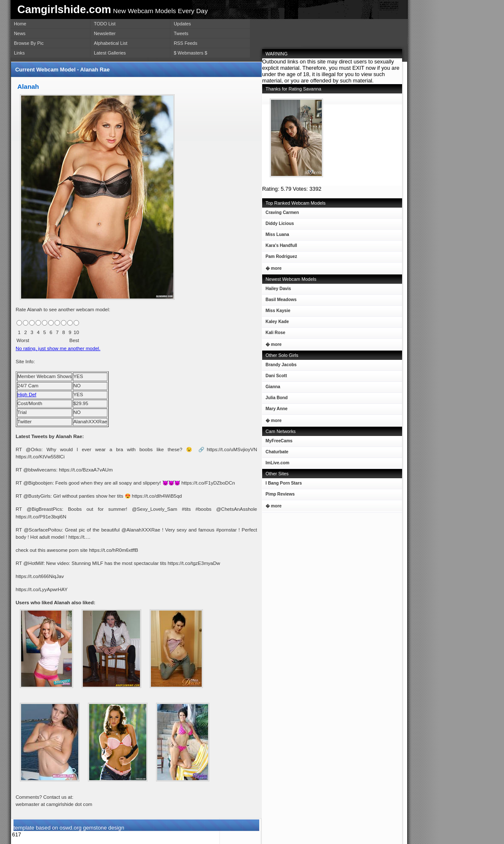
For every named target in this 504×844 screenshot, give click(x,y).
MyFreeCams (279, 441)
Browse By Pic (29, 43)
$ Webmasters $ (190, 53)
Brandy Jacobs (279, 366)
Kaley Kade (275, 323)
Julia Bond (275, 399)
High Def (27, 395)
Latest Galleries (110, 53)
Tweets (181, 33)
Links (19, 53)
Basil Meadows (279, 301)
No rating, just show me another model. (58, 348)
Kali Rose (274, 334)
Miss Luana (276, 236)
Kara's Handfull (280, 247)
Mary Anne (275, 410)
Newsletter (105, 33)
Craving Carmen (281, 214)
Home (20, 24)
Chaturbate (277, 452)
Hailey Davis (277, 290)
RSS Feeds (186, 43)
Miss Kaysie (276, 312)
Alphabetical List (111, 43)
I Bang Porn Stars (284, 483)
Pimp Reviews (280, 494)
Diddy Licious (278, 225)
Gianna (271, 388)
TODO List (105, 24)
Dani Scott (275, 377)
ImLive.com (277, 463)
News (20, 33)
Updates (182, 24)
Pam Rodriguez (280, 258)
